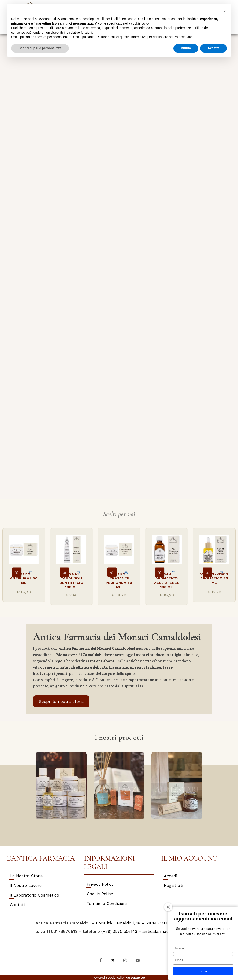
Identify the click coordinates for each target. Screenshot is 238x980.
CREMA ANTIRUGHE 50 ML (24, 578)
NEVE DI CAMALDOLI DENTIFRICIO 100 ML (71, 580)
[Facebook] (101, 960)
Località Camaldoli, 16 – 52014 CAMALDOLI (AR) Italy (149, 923)
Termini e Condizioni (107, 903)
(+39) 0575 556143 (119, 931)
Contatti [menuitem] (18, 905)
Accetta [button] (213, 48)
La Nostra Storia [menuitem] (26, 876)
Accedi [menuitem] (170, 876)
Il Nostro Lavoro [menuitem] (26, 885)
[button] (225, 11)
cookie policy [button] (140, 23)
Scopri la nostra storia (61, 701)
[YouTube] (137, 960)
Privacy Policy (100, 884)
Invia (203, 971)
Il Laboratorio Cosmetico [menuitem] (34, 895)
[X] (113, 960)
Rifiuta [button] (186, 48)
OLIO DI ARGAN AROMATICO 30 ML (214, 578)
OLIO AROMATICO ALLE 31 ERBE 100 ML (167, 580)
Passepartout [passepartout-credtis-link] (135, 978)
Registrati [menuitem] (174, 885)
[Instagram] (125, 960)
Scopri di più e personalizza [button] (40, 48)
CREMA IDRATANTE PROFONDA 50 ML (119, 580)
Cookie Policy (100, 894)
